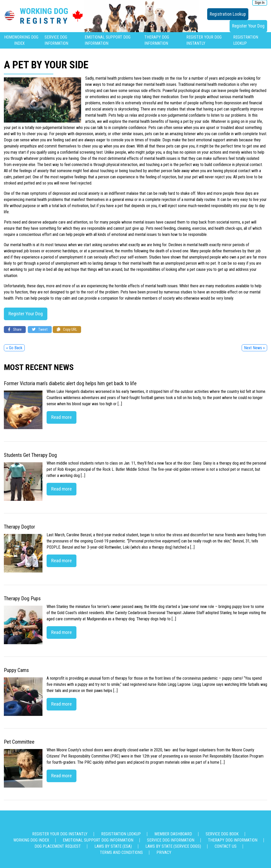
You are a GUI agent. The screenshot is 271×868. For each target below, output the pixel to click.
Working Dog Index (31, 840)
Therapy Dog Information (233, 840)
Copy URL (67, 330)
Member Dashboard (173, 834)
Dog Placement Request (58, 846)
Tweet (40, 330)
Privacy (164, 852)
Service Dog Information (171, 840)
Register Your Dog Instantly (60, 834)
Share (15, 330)
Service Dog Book (222, 834)
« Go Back (14, 348)
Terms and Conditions (121, 852)
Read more (62, 417)
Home (9, 37)
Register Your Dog (248, 26)
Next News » (254, 348)
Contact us (226, 846)
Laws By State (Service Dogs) (173, 846)
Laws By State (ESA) (113, 846)
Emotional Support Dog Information (98, 840)
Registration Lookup (228, 14)
